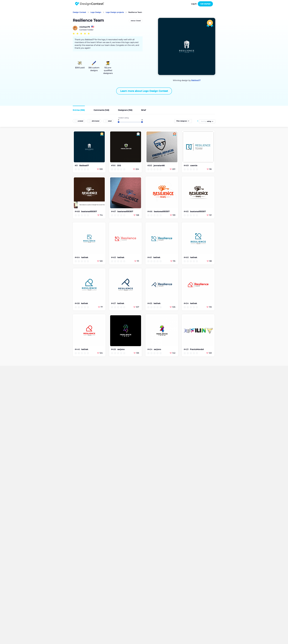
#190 (114, 166)
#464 (78, 257)
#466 (150, 211)
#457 (114, 303)
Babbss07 (196, 80)
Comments (101, 110)
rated (110, 121)
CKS (119, 166)
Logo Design (96, 12)
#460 (186, 257)
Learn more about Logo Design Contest (144, 91)
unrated (80, 121)
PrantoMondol (197, 349)
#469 (186, 166)
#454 (186, 303)
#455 (150, 303)
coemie (194, 166)
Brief (144, 110)
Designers (125, 110)
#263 (150, 166)
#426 (114, 349)
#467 (114, 211)
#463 (114, 257)
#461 (150, 257)
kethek (85, 258)
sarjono (121, 349)
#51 (77, 166)
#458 (77, 303)
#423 (186, 349)
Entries (79, 110)
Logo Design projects (115, 12)
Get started (205, 4)
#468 (77, 211)
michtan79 (85, 27)
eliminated (95, 121)
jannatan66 (159, 166)
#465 (186, 211)
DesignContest (90, 4)
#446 (78, 349)
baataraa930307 (89, 212)
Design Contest (79, 12)
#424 (150, 349)
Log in (194, 4)
